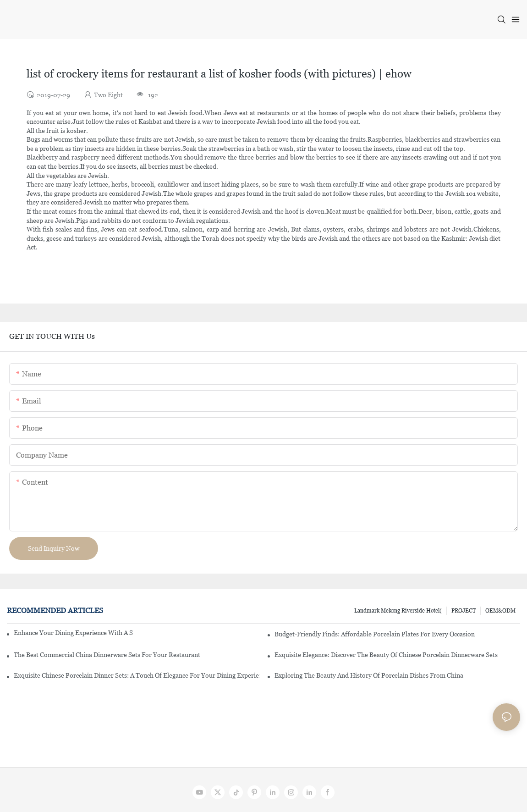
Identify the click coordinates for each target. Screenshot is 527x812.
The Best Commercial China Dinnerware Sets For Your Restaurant (107, 655)
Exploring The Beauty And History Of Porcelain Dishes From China (369, 675)
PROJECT (464, 611)
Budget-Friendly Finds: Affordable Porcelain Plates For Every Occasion (375, 634)
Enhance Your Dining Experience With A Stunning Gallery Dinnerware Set (73, 633)
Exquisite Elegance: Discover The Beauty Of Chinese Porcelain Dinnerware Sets (386, 655)
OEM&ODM (500, 611)
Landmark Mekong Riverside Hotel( (398, 611)
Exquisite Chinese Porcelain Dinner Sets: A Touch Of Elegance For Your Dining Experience (137, 675)
